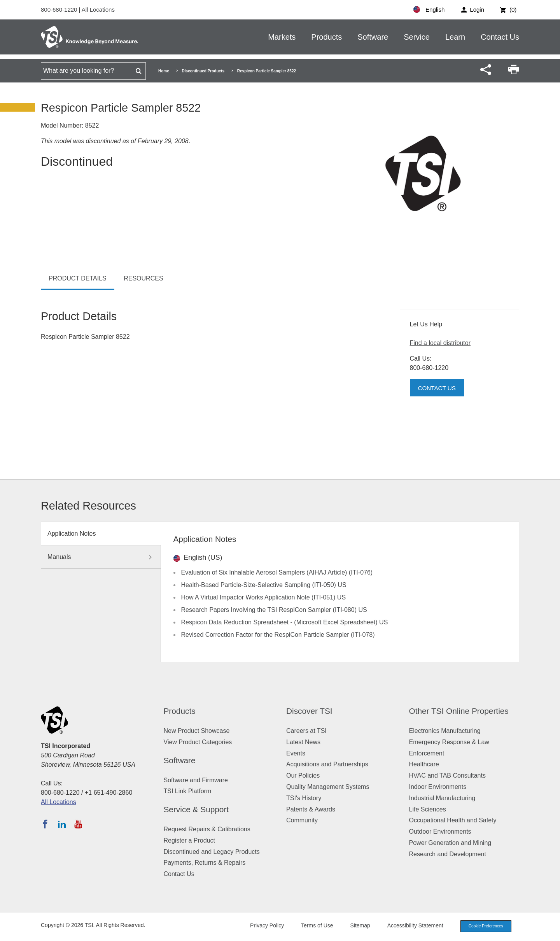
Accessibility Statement (410, 926)
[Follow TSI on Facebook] (45, 824)
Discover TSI (309, 711)
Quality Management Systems (328, 787)
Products (326, 37)
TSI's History (304, 798)
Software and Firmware (196, 780)
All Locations (98, 10)
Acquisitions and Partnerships (327, 764)
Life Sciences (428, 809)
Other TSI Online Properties (459, 711)
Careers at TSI (306, 731)
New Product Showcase (197, 731)
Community (302, 820)
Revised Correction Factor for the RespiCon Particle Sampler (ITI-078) (278, 635)
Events (296, 753)
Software (373, 37)
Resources (143, 278)
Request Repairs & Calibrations (207, 829)
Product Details (78, 278)
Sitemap (355, 926)
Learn (455, 37)
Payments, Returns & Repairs (205, 863)
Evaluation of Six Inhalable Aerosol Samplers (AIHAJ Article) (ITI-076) (277, 572)
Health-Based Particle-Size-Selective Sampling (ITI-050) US (264, 585)
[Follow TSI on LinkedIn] (62, 824)
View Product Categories (198, 742)
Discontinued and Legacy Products (212, 852)
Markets (282, 37)
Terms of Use (312, 926)
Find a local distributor (440, 343)
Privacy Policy (262, 926)
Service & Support (196, 809)
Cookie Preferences (483, 927)
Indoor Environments (438, 787)
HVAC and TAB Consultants (447, 775)
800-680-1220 (60, 10)
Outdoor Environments (440, 831)
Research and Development (448, 854)
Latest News (303, 742)
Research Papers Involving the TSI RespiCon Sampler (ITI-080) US (274, 610)
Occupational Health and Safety (453, 820)
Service (417, 37)
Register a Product (190, 840)
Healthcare (424, 764)
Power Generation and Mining (450, 843)
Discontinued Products (203, 71)
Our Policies (303, 775)
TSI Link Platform (188, 791)
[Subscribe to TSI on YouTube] (78, 824)
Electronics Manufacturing (445, 731)
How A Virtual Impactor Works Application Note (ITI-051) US (264, 597)
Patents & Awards (311, 809)
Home (164, 71)
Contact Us (500, 37)
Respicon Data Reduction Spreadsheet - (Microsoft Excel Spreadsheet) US (285, 622)
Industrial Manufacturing (442, 798)
